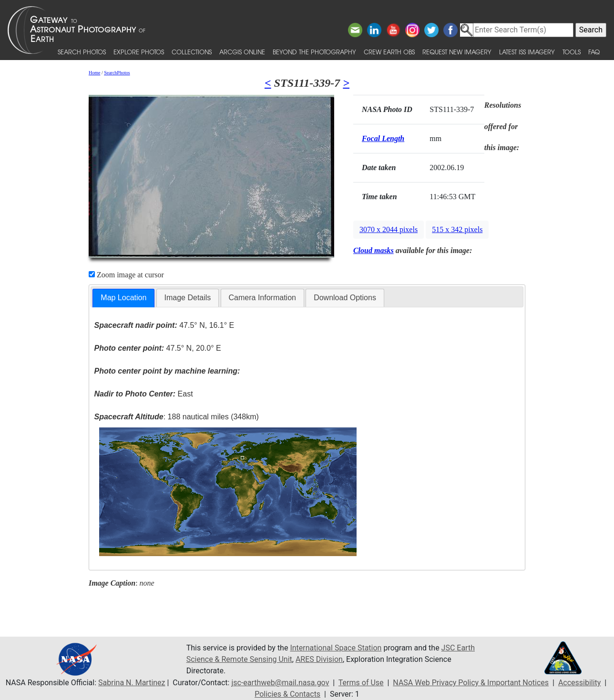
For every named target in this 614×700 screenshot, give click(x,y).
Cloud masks (374, 250)
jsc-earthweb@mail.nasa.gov (280, 683)
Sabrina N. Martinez (132, 683)
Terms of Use (361, 683)
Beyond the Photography (314, 52)
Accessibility (580, 683)
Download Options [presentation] (345, 298)
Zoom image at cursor (126, 275)
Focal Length (383, 138)
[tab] (123, 298)
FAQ (594, 52)
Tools (572, 52)
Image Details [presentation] (188, 298)
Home (94, 73)
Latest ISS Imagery (527, 52)
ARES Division (319, 659)
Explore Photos (139, 52)
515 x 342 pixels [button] (457, 229)
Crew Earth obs (389, 52)
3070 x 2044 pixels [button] (389, 229)
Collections (192, 52)
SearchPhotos (117, 73)
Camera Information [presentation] (262, 298)
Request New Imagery (457, 52)
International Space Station (336, 648)
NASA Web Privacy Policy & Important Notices (471, 683)
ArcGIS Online (242, 52)
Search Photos (82, 52)
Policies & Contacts (287, 694)
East (144, 394)
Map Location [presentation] (123, 298)
